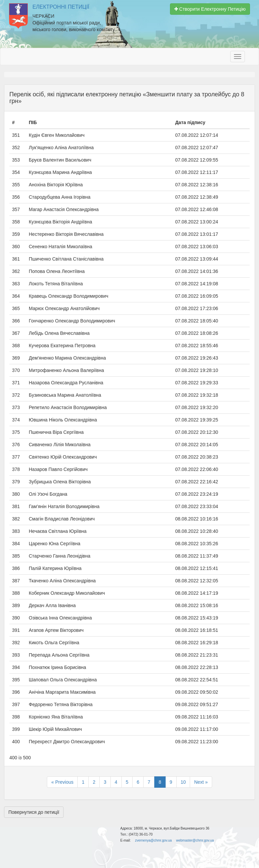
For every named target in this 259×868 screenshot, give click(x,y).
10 (183, 782)
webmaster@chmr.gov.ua (195, 840)
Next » (201, 782)
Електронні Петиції (61, 7)
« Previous (62, 782)
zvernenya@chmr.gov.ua (153, 840)
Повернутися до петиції (34, 812)
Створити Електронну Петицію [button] (210, 9)
